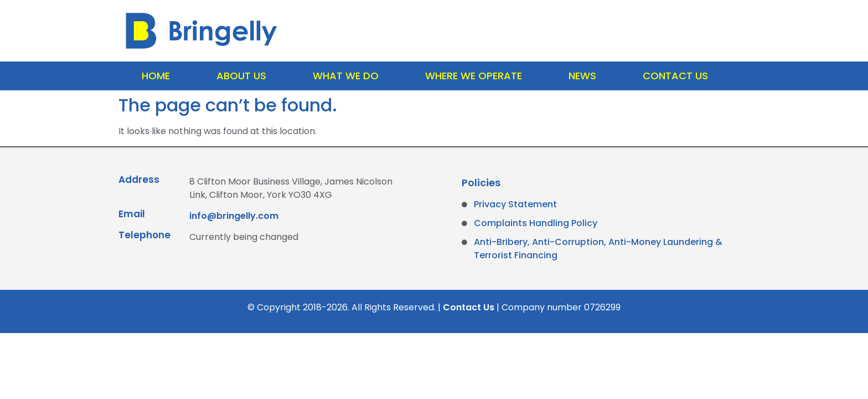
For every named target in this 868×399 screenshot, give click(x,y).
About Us (241, 76)
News (582, 76)
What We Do (346, 76)
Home (156, 76)
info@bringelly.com (234, 216)
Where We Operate (474, 76)
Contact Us (675, 76)
